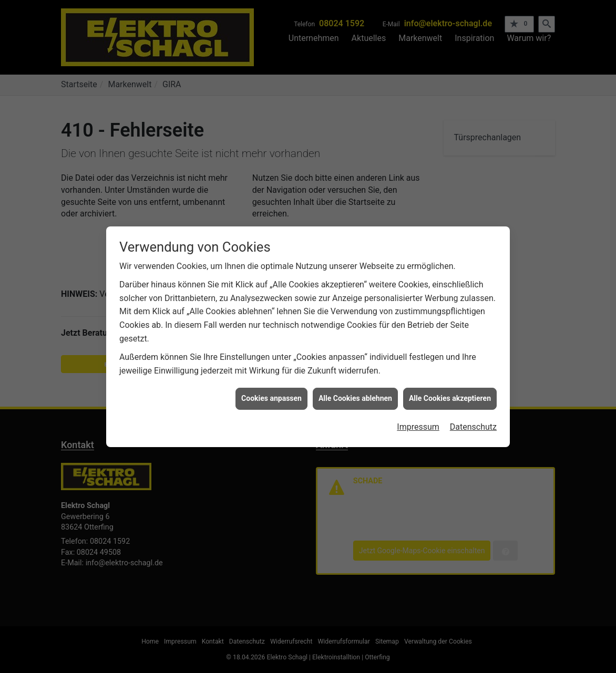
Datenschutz (473, 423)
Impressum (418, 423)
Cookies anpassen (271, 395)
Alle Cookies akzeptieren (450, 395)
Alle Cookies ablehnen (355, 395)
